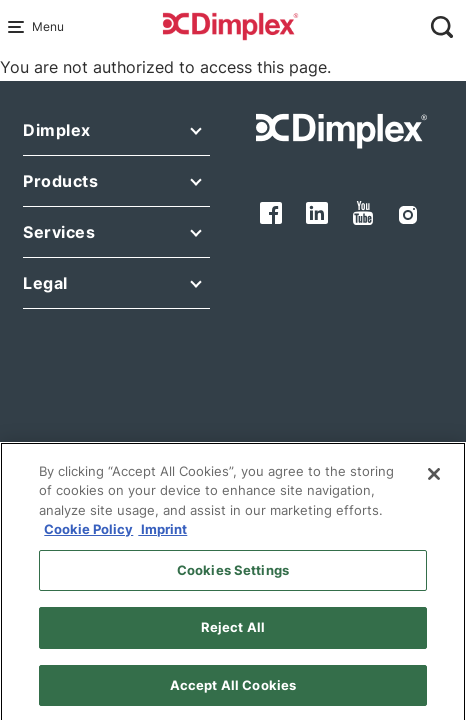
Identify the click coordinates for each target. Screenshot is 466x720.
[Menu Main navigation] (20, 27)
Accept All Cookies (233, 693)
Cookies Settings (233, 578)
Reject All (233, 635)
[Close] (434, 482)
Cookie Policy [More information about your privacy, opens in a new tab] (88, 537)
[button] (116, 134)
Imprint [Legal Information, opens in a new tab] (162, 537)
